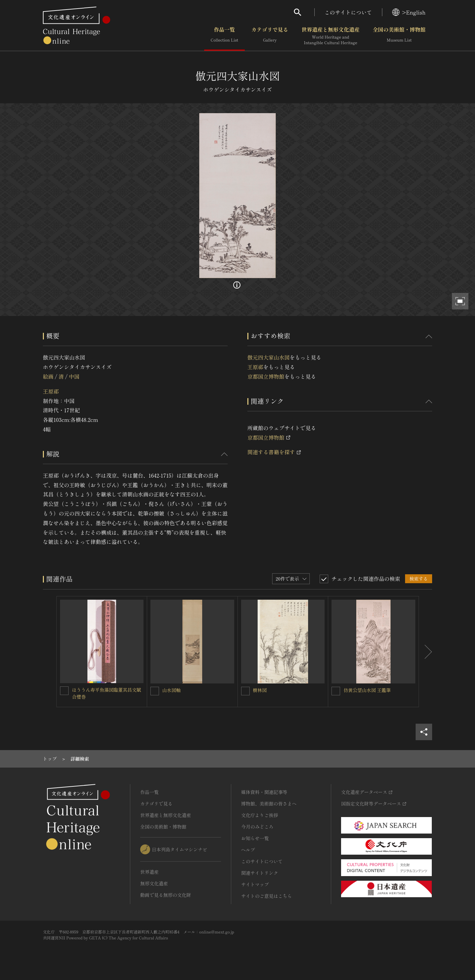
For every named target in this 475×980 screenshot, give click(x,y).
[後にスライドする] (426, 652)
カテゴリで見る (270, 36)
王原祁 (51, 391)
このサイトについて (348, 12)
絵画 (48, 376)
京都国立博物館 (266, 376)
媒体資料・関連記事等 (264, 792)
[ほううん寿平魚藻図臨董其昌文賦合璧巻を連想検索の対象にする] (64, 691)
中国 (74, 376)
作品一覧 (224, 36)
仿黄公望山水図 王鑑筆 (367, 690)
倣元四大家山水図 (269, 357)
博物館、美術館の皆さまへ (269, 804)
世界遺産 (149, 872)
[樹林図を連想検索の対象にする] (245, 691)
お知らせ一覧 (255, 838)
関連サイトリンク (260, 873)
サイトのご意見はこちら (267, 896)
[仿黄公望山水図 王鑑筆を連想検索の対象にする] (336, 691)
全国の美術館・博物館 (399, 36)
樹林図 (260, 690)
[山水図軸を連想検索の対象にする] (155, 691)
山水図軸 (172, 690)
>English (409, 12)
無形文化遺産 (154, 883)
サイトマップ (255, 884)
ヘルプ (248, 850)
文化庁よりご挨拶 (260, 815)
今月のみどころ (257, 827)
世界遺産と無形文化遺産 (331, 36)
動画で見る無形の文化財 (166, 895)
